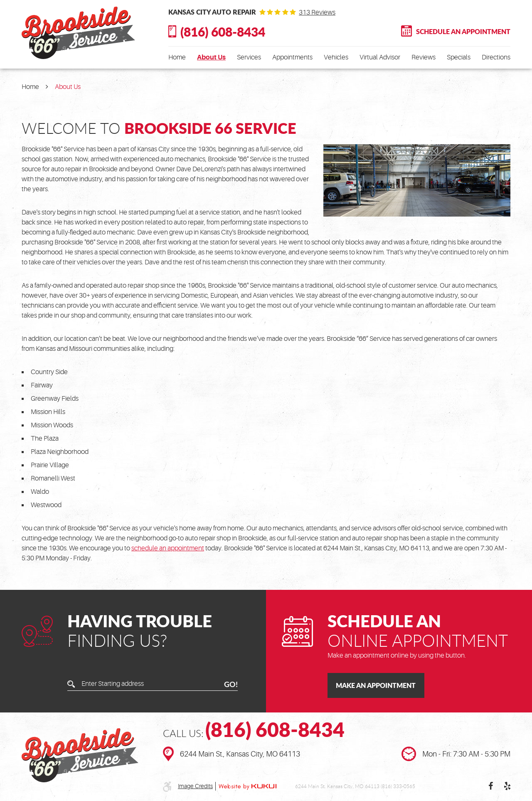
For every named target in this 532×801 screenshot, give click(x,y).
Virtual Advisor (380, 57)
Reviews (424, 57)
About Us (211, 57)
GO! (231, 684)
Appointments (292, 57)
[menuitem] (177, 57)
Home (177, 57)
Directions (496, 57)
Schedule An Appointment (463, 31)
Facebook (490, 786)
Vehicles (336, 57)
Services (249, 57)
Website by (248, 786)
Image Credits (195, 786)
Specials (459, 57)
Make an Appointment (376, 685)
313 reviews (317, 12)
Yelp (507, 786)
